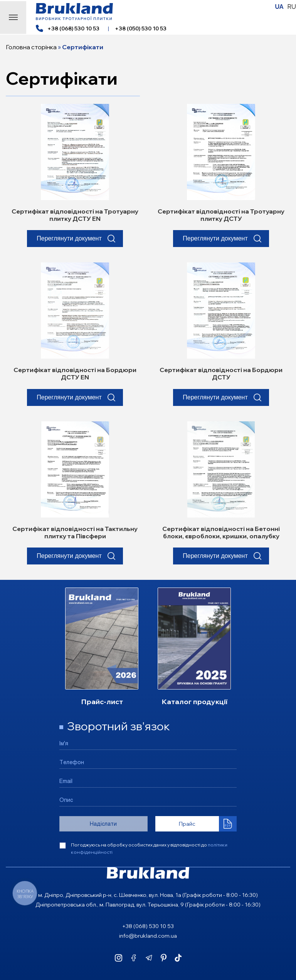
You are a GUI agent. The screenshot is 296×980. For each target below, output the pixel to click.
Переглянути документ (69, 240)
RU (292, 7)
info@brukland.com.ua (148, 936)
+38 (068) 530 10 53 (73, 28)
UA (279, 7)
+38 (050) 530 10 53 (141, 28)
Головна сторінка (31, 47)
